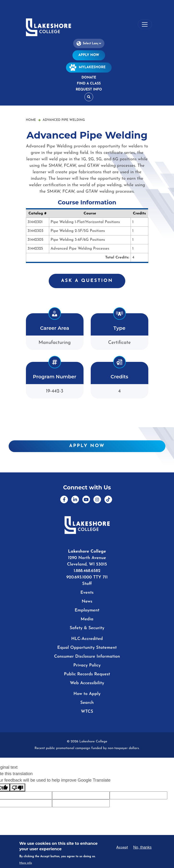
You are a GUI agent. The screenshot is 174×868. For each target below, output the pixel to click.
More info (26, 863)
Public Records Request (87, 674)
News (87, 602)
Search (87, 703)
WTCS (87, 712)
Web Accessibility (87, 683)
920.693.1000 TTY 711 (87, 577)
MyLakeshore (89, 67)
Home (31, 120)
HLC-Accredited (87, 639)
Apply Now (89, 55)
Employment (87, 610)
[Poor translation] (18, 787)
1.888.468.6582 (87, 571)
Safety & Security (87, 628)
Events (87, 593)
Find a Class (89, 84)
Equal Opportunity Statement (87, 648)
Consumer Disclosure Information (87, 657)
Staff (87, 584)
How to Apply (87, 694)
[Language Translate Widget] (89, 43)
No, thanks (142, 847)
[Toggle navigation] (145, 24)
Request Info (89, 90)
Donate (89, 78)
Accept (122, 847)
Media (87, 619)
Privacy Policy (87, 665)
